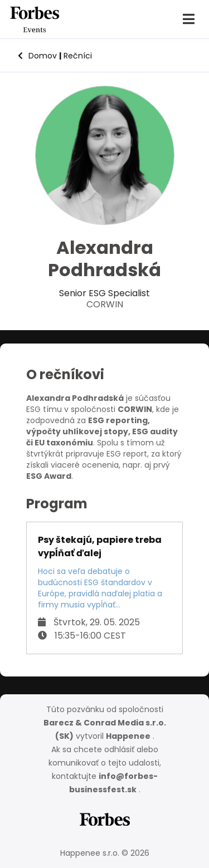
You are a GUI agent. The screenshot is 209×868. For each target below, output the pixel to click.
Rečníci (76, 56)
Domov (37, 56)
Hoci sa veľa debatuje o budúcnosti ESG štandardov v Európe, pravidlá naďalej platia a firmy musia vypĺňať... (100, 588)
